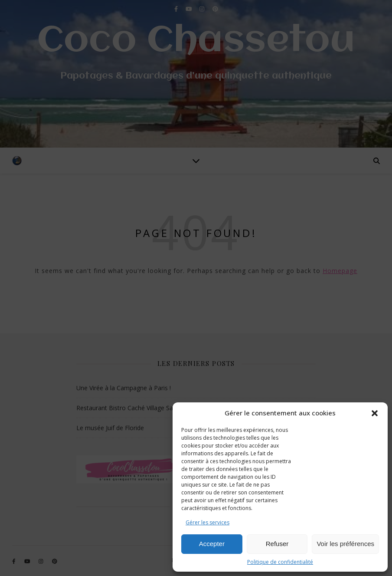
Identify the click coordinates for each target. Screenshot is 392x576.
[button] (375, 413)
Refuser (277, 544)
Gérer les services (207, 522)
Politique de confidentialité (280, 562)
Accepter (212, 544)
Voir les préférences (345, 544)
